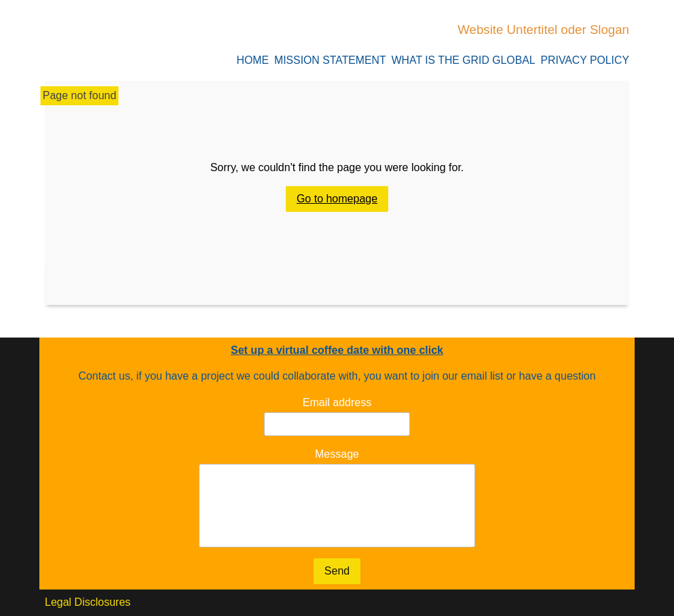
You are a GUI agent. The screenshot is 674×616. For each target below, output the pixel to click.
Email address (337, 402)
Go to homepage (337, 199)
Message (337, 454)
